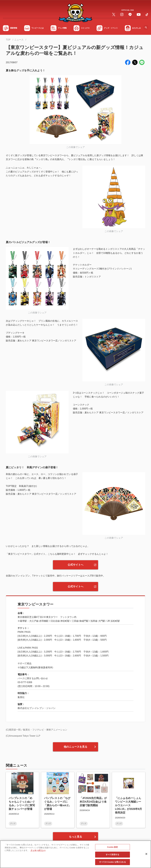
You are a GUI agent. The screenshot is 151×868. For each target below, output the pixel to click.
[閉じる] (146, 855)
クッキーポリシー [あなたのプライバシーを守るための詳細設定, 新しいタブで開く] (38, 851)
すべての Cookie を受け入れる (113, 863)
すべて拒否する (112, 855)
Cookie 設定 (112, 848)
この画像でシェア (75, 147)
